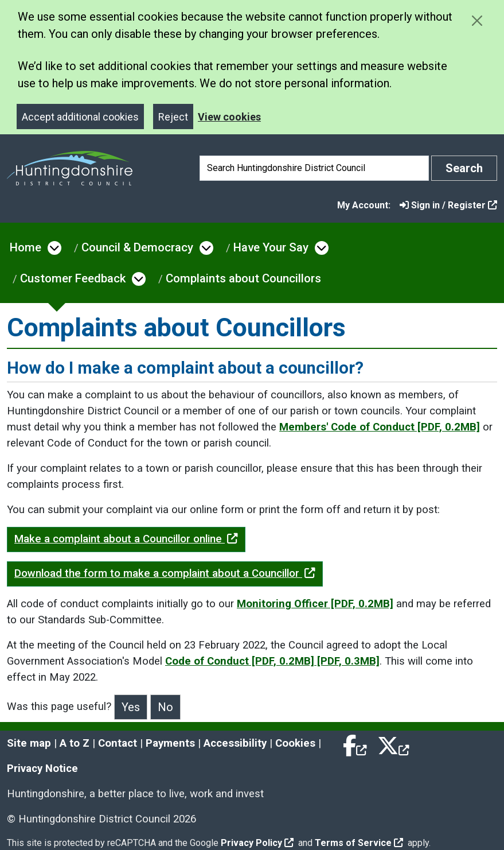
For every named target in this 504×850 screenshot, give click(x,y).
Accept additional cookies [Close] (80, 117)
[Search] (314, 168)
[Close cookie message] (477, 20)
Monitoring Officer (315, 604)
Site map (29, 743)
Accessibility (235, 743)
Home (26, 247)
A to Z (75, 743)
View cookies (229, 117)
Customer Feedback (73, 278)
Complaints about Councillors (243, 278)
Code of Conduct (272, 661)
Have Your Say (271, 247)
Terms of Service (359, 843)
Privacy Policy (257, 843)
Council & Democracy (137, 247)
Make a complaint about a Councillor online (126, 539)
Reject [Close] (173, 117)
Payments (170, 743)
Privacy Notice (42, 769)
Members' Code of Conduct (380, 427)
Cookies (295, 743)
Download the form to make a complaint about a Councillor (165, 573)
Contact (118, 743)
